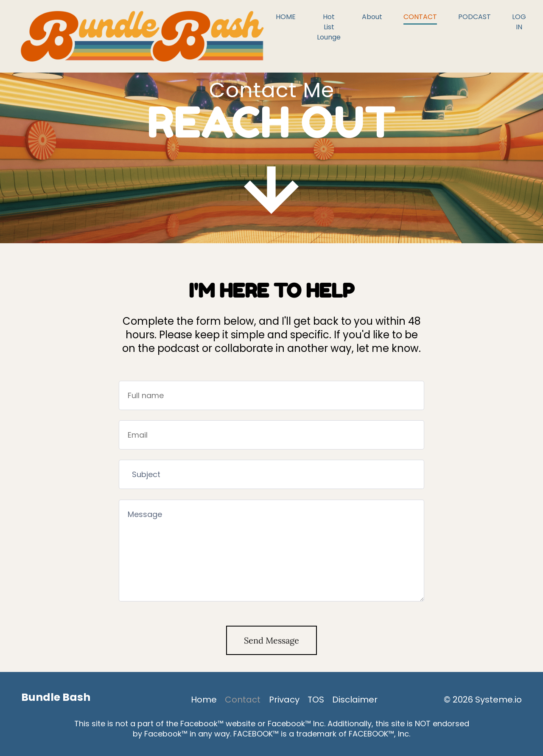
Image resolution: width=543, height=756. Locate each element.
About (372, 17)
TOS (316, 700)
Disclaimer (355, 700)
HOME (286, 17)
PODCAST (474, 17)
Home (204, 700)
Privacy (284, 700)
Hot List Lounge (329, 27)
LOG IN (519, 22)
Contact (243, 700)
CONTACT (420, 17)
